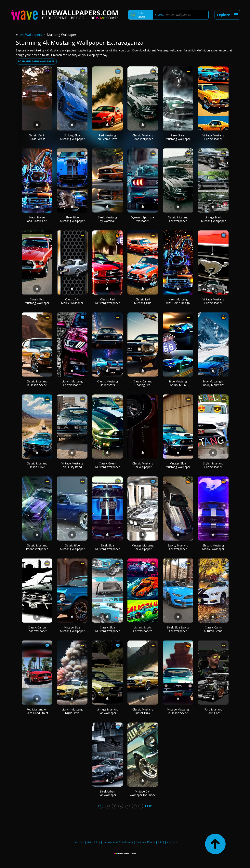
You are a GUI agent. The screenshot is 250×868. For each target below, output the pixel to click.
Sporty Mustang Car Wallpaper (178, 547)
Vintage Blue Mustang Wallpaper (178, 465)
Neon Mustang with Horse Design (178, 301)
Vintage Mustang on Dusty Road (72, 465)
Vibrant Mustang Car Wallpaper (72, 383)
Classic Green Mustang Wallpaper (107, 465)
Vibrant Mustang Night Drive (72, 711)
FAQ (161, 842)
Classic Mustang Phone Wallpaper (37, 547)
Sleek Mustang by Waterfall (107, 219)
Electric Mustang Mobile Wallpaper (213, 547)
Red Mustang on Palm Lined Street (37, 711)
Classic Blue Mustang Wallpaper (72, 547)
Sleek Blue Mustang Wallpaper (72, 219)
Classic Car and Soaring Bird (143, 383)
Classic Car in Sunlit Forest (37, 137)
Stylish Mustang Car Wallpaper (213, 465)
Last (148, 806)
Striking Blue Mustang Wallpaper (72, 137)
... (141, 806)
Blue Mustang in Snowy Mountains (213, 383)
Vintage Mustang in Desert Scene (178, 711)
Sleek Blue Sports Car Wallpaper (178, 629)
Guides (172, 842)
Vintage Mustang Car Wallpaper (213, 137)
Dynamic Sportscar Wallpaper (143, 219)
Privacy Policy (146, 842)
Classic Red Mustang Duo (143, 301)
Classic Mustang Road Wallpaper (143, 137)
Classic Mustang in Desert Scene (37, 383)
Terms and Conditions (118, 842)
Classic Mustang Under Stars (107, 383)
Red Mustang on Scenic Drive (107, 137)
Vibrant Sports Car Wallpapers (143, 629)
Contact (79, 842)
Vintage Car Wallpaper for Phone (143, 793)
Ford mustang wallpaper (36, 61)
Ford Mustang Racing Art (213, 711)
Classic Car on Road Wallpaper (37, 629)
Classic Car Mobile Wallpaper (72, 301)
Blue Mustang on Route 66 (178, 383)
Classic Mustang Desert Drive (37, 465)
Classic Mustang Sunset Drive (143, 711)
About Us (94, 842)
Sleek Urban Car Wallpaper (107, 793)
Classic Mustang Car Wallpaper (178, 219)
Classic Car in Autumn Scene (213, 629)
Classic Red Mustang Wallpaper (37, 301)
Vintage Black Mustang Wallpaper (213, 219)
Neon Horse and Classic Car (37, 219)
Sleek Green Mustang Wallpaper (178, 137)
